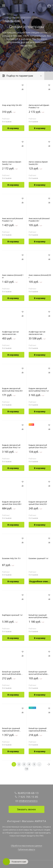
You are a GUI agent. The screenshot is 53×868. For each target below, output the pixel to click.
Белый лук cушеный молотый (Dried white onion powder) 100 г (12, 673)
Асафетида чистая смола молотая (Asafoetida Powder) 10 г (13, 333)
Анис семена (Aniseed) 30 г (40, 276)
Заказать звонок (26, 809)
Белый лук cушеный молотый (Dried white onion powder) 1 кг (38, 616)
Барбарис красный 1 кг (12, 615)
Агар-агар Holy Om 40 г (12, 105)
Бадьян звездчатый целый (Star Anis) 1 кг (11, 446)
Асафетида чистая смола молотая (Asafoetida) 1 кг (37, 333)
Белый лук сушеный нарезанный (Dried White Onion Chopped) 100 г (38, 730)
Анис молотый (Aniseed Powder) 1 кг (13, 220)
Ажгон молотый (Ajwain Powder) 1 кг (39, 106)
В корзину (13, 128)
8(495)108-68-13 (28, 793)
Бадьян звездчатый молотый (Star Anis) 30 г (12, 390)
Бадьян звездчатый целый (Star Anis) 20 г (38, 446)
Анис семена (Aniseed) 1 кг (13, 276)
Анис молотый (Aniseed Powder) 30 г (39, 220)
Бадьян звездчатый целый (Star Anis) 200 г (12, 503)
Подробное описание (40, 581)
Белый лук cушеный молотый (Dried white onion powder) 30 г (38, 673)
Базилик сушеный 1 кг (39, 558)
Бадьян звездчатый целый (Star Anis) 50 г (38, 503)
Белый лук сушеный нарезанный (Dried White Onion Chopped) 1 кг (13, 730)
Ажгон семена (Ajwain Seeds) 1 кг (12, 163)
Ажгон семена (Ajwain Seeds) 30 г (38, 163)
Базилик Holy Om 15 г (11, 558)
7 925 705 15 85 (28, 797)
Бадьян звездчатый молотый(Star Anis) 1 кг (39, 390)
